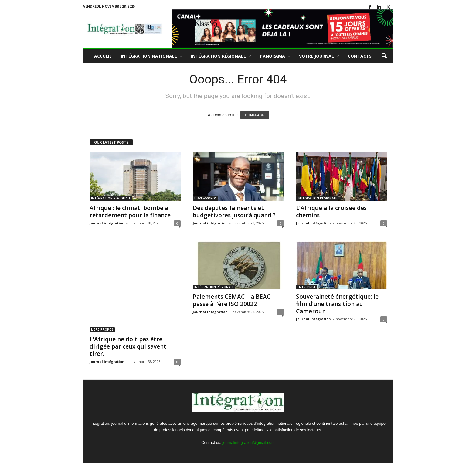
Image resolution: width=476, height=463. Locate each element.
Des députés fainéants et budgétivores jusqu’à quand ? (234, 212)
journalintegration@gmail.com (249, 443)
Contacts (360, 56)
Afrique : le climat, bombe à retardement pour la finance (130, 212)
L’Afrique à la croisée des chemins (331, 212)
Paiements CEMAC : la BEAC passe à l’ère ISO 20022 (232, 300)
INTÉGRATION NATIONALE (152, 56)
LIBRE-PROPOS (206, 198)
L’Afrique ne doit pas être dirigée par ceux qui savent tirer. (128, 346)
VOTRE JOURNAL (319, 56)
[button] (384, 56)
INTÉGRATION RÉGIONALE (221, 56)
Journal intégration (107, 223)
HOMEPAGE (255, 115)
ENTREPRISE (307, 287)
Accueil (103, 56)
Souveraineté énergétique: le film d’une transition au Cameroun (337, 304)
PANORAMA (275, 56)
